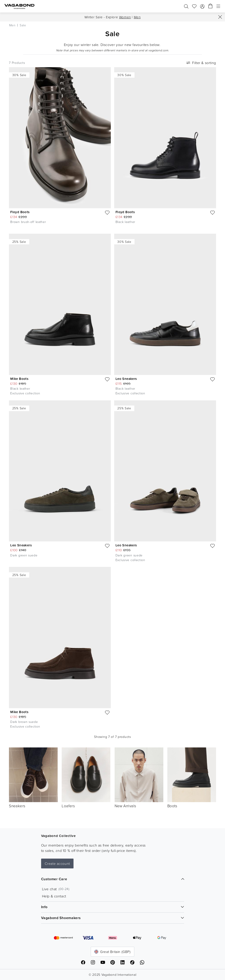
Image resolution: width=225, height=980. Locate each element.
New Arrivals (125, 806)
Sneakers (17, 806)
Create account (57, 863)
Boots (172, 806)
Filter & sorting (201, 63)
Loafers (68, 806)
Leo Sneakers (126, 379)
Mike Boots (19, 379)
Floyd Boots (20, 212)
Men (137, 17)
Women (125, 17)
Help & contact (54, 896)
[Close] (220, 17)
